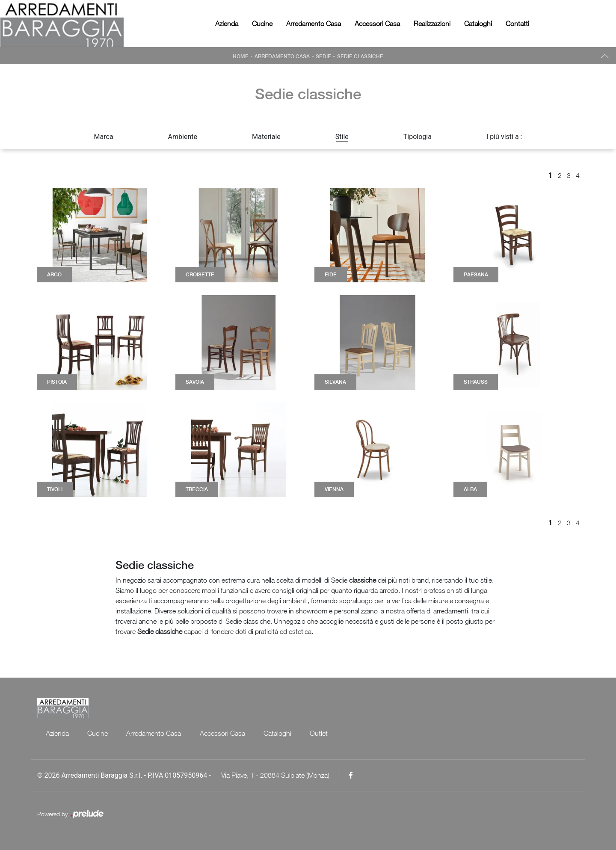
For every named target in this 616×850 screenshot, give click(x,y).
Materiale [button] (266, 137)
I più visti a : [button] (504, 137)
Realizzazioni (432, 24)
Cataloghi (478, 24)
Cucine (262, 24)
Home (241, 56)
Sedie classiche (360, 56)
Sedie (323, 56)
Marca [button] (104, 137)
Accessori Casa (377, 24)
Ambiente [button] (183, 137)
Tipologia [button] (418, 137)
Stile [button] (342, 137)
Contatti (517, 24)
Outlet (320, 733)
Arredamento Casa (314, 24)
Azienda (227, 24)
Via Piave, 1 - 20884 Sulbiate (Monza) (275, 775)
